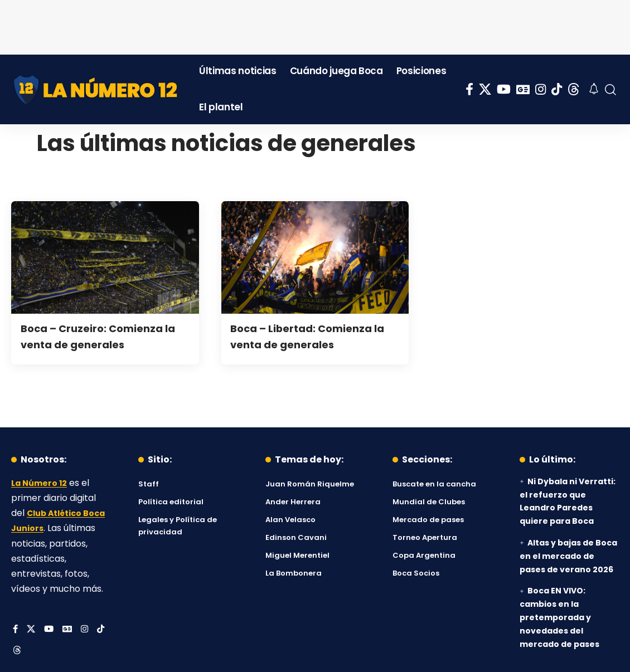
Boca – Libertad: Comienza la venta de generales (314, 336)
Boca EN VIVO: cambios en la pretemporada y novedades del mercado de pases (559, 617)
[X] (485, 89)
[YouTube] (504, 89)
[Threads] (574, 89)
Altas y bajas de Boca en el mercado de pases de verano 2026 (568, 556)
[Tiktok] (557, 89)
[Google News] (523, 89)
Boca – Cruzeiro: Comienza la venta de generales (105, 336)
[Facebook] (469, 89)
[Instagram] (541, 89)
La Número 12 (42, 483)
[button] (610, 90)
